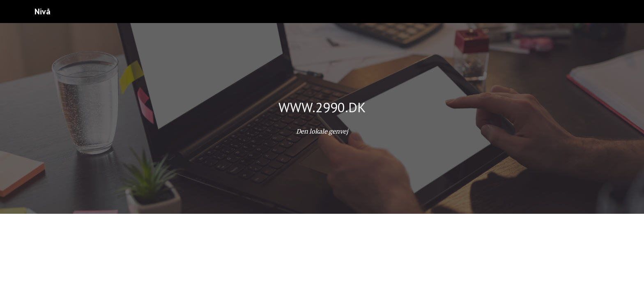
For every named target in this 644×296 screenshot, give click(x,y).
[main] (322, 108)
